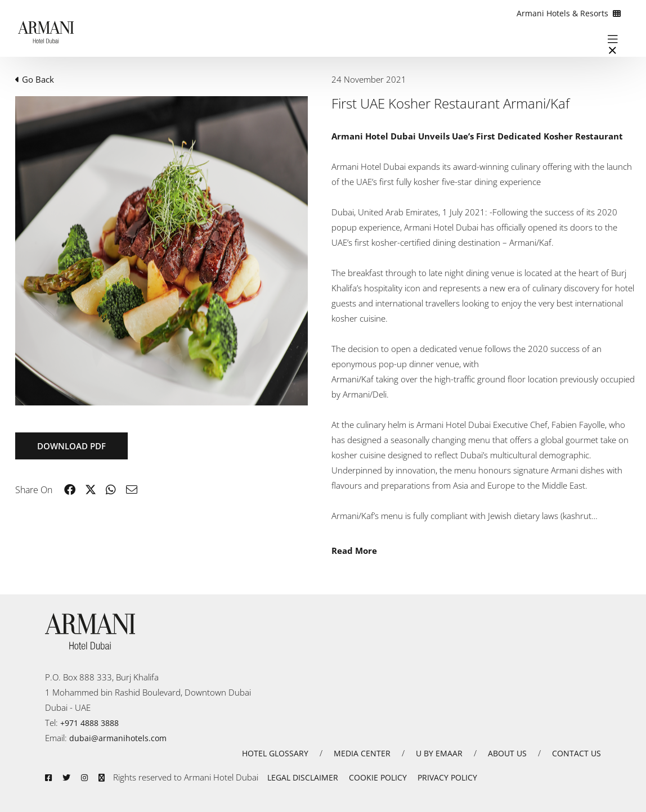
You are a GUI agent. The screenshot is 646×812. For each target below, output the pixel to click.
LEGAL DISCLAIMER (303, 777)
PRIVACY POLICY (447, 777)
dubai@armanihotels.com (118, 738)
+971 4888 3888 (89, 723)
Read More (354, 551)
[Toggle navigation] (613, 39)
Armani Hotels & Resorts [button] (569, 13)
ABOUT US (507, 753)
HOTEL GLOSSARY (275, 753)
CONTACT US (577, 753)
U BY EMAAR (439, 753)
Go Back (35, 79)
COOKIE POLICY (378, 777)
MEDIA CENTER (362, 753)
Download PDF (71, 446)
